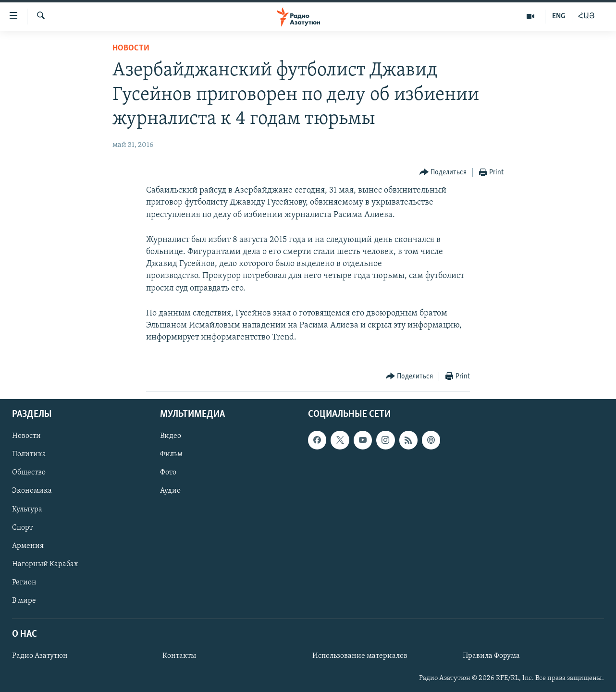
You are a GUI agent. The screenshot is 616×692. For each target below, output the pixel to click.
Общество (29, 473)
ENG (559, 16)
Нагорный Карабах (45, 564)
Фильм (171, 454)
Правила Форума (491, 656)
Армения (28, 546)
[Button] (443, 173)
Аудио (170, 491)
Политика (29, 454)
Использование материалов (360, 656)
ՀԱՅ (586, 16)
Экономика (32, 491)
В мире (24, 600)
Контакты (179, 656)
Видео (171, 436)
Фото (168, 473)
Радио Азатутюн (40, 656)
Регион (24, 582)
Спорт (22, 527)
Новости (131, 48)
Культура (27, 509)
